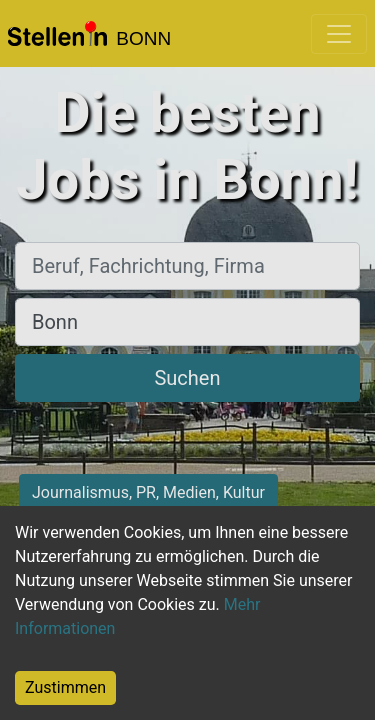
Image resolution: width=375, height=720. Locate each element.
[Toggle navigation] (339, 34)
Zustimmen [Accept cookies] (65, 687)
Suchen (187, 378)
